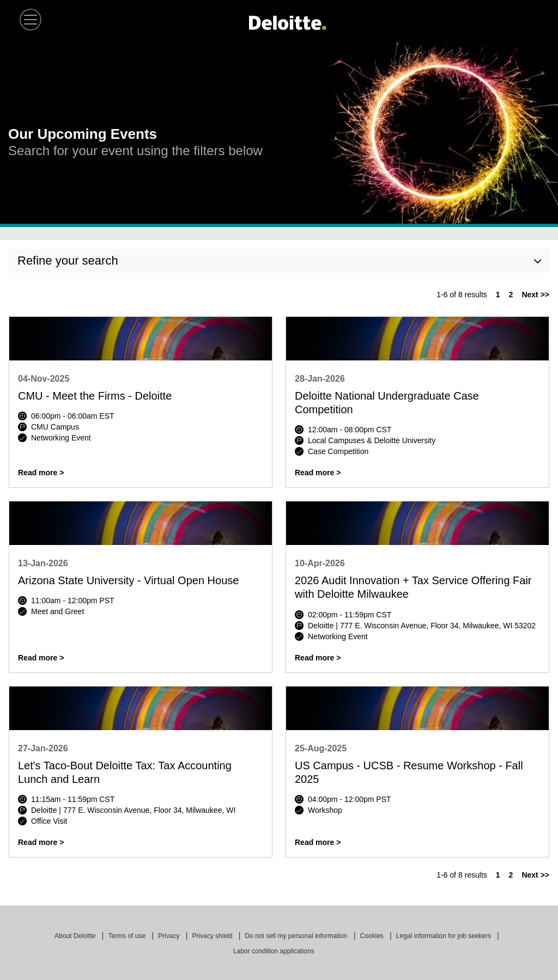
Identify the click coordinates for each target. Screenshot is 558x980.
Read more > (41, 473)
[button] (31, 20)
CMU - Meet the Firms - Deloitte (95, 396)
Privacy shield (213, 936)
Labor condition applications (275, 951)
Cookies (373, 936)
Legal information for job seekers (444, 936)
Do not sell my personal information (297, 936)
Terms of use (128, 936)
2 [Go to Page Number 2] (511, 295)
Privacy (170, 936)
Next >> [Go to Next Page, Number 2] (535, 295)
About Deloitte (76, 936)
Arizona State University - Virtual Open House (128, 580)
